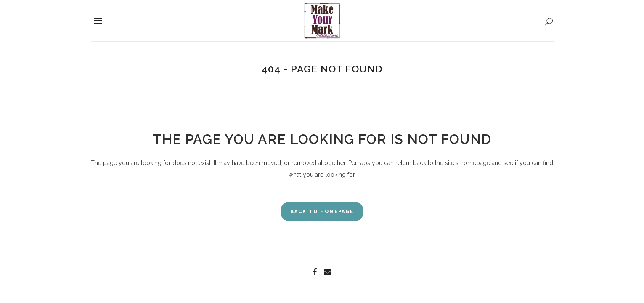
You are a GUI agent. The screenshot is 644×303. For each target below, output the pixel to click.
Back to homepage (322, 211)
